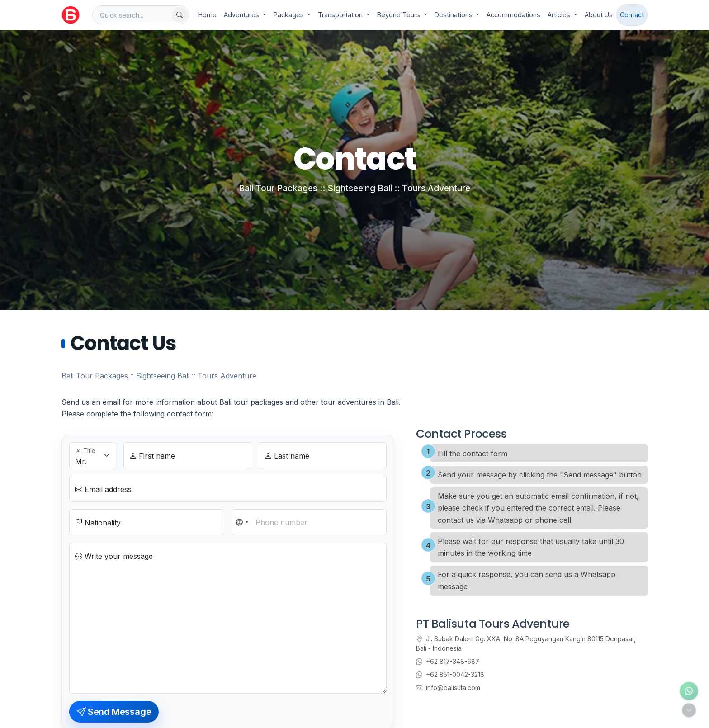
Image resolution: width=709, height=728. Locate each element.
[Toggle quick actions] (689, 710)
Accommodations (513, 15)
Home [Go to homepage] (207, 15)
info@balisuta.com (448, 688)
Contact (632, 15)
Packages (290, 15)
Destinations (454, 15)
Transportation (341, 15)
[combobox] (242, 522)
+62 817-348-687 (448, 661)
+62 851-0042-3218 (450, 674)
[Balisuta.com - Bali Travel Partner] (71, 15)
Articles (560, 15)
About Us (599, 15)
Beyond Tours (399, 15)
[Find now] (180, 15)
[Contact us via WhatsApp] (689, 691)
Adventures (242, 15)
